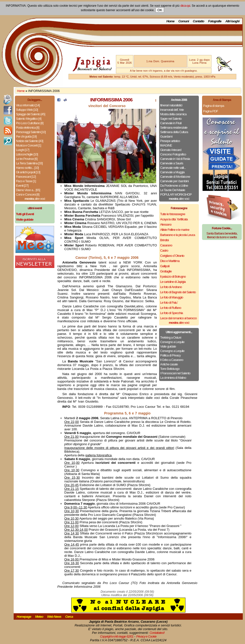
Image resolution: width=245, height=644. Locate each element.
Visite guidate (168, 346)
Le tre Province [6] (27, 159)
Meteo (39, 617)
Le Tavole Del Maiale (173, 190)
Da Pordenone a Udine (174, 186)
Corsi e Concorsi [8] (28, 194)
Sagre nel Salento (171, 119)
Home (170, 21)
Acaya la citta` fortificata (174, 219)
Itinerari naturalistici (171, 105)
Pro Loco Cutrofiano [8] (30, 123)
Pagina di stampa (213, 106)
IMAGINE (166, 145)
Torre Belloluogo (170, 369)
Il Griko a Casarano (172, 360)
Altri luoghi (232, 21)
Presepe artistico (170, 141)
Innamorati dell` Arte (172, 110)
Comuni (183, 21)
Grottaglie (166, 271)
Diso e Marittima (170, 261)
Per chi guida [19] (26, 136)
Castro (164, 250)
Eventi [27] (22, 186)
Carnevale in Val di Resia (175, 159)
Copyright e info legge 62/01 (117, 636)
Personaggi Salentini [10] (31, 132)
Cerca (69, 617)
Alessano (166, 224)
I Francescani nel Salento (175, 373)
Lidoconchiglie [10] (27, 154)
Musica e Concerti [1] (28, 145)
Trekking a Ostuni (171, 337)
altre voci (35, 199)
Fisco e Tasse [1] (26, 181)
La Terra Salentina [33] (29, 163)
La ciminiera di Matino (173, 378)
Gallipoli (165, 266)
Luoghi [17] (22, 150)
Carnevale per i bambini (174, 181)
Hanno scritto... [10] (27, 168)
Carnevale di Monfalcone (175, 177)
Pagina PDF (210, 111)
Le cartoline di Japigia (173, 282)
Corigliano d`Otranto (172, 256)
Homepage (24, 617)
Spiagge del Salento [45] (31, 114)
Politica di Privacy (170, 355)
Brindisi (164, 240)
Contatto (198, 21)
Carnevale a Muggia (172, 172)
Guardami (166, 136)
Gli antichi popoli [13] (28, 172)
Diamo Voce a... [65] (28, 190)
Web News (54, 617)
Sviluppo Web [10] (27, 110)
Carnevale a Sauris (172, 163)
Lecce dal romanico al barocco (178, 318)
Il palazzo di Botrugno (173, 277)
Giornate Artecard (171, 150)
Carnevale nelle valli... (173, 168)
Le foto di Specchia (172, 313)
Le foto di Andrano (171, 287)
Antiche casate (169, 364)
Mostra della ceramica (173, 114)
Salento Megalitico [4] (29, 119)
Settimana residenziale (174, 128)
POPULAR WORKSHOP (176, 194)
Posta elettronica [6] (28, 128)
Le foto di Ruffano (171, 308)
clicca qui (185, 6)
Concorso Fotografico (173, 154)
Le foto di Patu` (169, 303)
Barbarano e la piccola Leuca (177, 235)
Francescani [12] (26, 177)
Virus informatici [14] (28, 105)
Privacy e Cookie (146, 636)
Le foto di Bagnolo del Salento (178, 292)
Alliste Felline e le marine (175, 230)
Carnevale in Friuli (171, 123)
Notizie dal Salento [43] (30, 141)
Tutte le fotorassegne (173, 214)
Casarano (166, 245)
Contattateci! (157, 633)
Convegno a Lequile (172, 342)
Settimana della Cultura (174, 132)
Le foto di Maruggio (172, 297)
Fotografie (215, 21)
